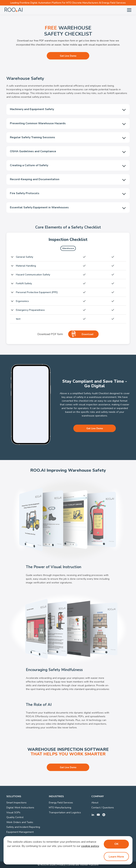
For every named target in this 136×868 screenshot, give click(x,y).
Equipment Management (20, 832)
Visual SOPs (13, 813)
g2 (104, 815)
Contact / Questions (103, 808)
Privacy (61, 865)
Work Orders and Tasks (20, 822)
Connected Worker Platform (83, 865)
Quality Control (15, 817)
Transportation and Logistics (65, 813)
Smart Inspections (16, 803)
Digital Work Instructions (20, 808)
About (95, 803)
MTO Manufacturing (60, 808)
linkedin (93, 815)
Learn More (116, 857)
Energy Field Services (61, 803)
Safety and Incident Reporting (23, 827)
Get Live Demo (68, 56)
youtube (98, 815)
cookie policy (90, 846)
